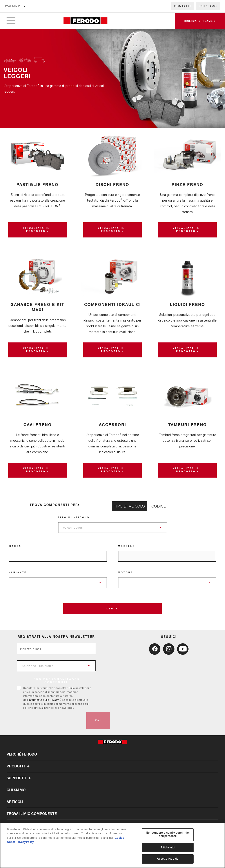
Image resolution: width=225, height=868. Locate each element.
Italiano (13, 6)
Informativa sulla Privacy (44, 700)
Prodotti (19, 766)
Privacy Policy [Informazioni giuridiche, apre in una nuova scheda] (25, 844)
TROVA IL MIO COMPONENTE (32, 814)
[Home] (85, 21)
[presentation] (50, 721)
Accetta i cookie (168, 861)
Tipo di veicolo (74, 518)
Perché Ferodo (22, 754)
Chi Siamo (208, 6)
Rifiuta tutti (168, 849)
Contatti (182, 6)
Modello (127, 546)
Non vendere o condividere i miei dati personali (168, 836)
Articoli (15, 802)
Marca (15, 546)
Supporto (19, 778)
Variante (18, 573)
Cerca (112, 609)
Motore (125, 573)
